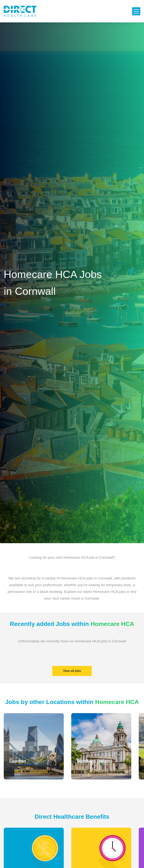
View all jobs (72, 671)
